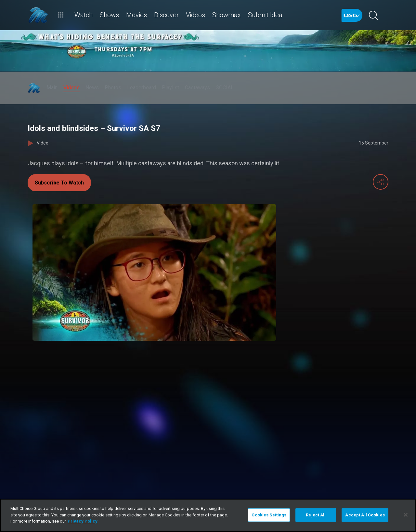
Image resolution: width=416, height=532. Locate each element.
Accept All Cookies (365, 515)
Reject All (316, 515)
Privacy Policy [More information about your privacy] (83, 521)
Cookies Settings (269, 515)
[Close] (406, 515)
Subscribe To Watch (59, 183)
